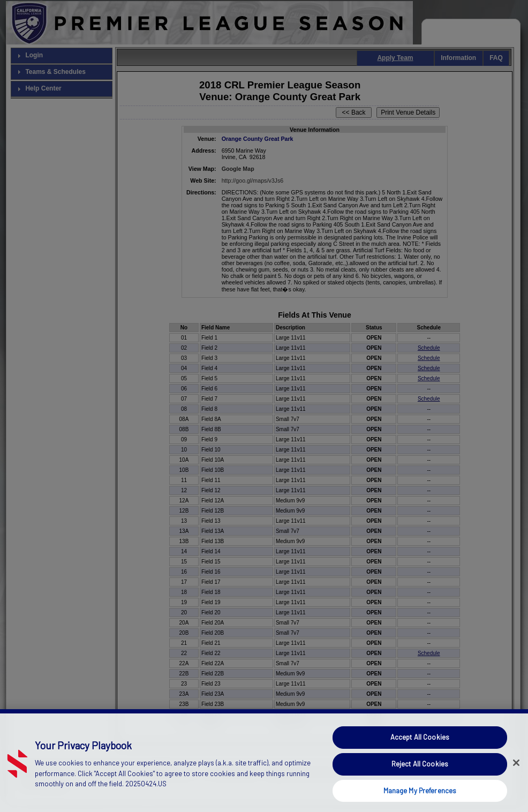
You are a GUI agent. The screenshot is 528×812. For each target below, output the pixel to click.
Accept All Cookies (420, 756)
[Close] (516, 782)
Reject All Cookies (420, 783)
